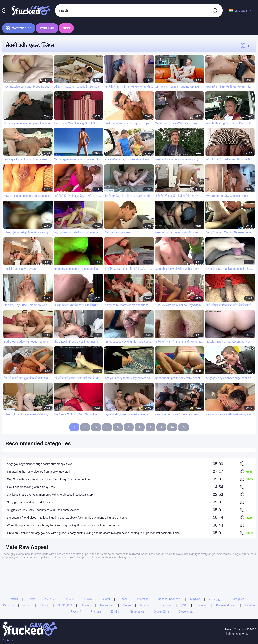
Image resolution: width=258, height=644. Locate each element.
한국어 (70, 599)
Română (146, 605)
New (66, 28)
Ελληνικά (143, 599)
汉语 (184, 605)
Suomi (106, 599)
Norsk (31, 599)
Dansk (124, 599)
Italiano (86, 605)
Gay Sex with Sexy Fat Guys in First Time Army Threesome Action (48, 479)
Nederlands (137, 611)
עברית (27, 605)
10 (172, 427)
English (116, 611)
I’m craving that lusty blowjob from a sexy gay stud (38, 472)
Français (96, 611)
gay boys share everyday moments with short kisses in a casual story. (51, 495)
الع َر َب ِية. (216, 599)
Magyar (195, 599)
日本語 (88, 599)
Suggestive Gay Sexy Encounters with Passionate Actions (43, 510)
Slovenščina (162, 611)
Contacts (8, 640)
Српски (13, 599)
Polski (127, 605)
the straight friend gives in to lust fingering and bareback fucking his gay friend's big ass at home (67, 518)
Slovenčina (186, 611)
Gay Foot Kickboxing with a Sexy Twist (31, 487)
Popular (47, 28)
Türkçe (45, 605)
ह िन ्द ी (65, 605)
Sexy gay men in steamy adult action (30, 502)
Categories (19, 28)
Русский (76, 611)
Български (107, 605)
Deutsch (8, 605)
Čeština (250, 605)
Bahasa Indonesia (169, 599)
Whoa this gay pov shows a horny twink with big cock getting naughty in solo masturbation (63, 525)
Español (201, 605)
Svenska (166, 605)
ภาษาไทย (50, 599)
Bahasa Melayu (226, 605)
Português (238, 599)
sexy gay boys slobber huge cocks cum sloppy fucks (40, 464)
